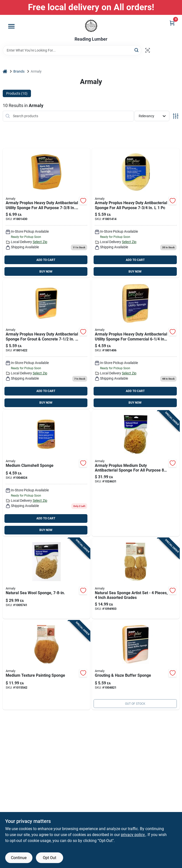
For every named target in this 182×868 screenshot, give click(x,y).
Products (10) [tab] (17, 93)
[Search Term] (72, 50)
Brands (19, 71)
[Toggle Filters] (176, 116)
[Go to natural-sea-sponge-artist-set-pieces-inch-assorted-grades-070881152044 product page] (136, 578)
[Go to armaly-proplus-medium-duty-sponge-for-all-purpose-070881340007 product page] (136, 473)
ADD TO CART (46, 260)
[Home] (5, 71)
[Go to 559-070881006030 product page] (47, 344)
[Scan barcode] (148, 50)
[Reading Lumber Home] (91, 26)
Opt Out (50, 858)
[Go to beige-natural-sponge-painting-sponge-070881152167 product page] (47, 665)
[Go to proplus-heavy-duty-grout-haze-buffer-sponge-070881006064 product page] (136, 665)
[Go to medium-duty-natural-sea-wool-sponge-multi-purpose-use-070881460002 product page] (47, 578)
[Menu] (11, 26)
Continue (19, 858)
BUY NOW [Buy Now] (46, 272)
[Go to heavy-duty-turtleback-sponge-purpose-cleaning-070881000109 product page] (47, 473)
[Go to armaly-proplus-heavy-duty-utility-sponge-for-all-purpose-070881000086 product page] (47, 213)
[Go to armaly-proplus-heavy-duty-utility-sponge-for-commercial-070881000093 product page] (136, 344)
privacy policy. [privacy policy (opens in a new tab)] (133, 835)
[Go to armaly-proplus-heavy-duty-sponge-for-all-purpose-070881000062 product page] (136, 213)
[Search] (137, 50)
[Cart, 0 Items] (172, 23)
